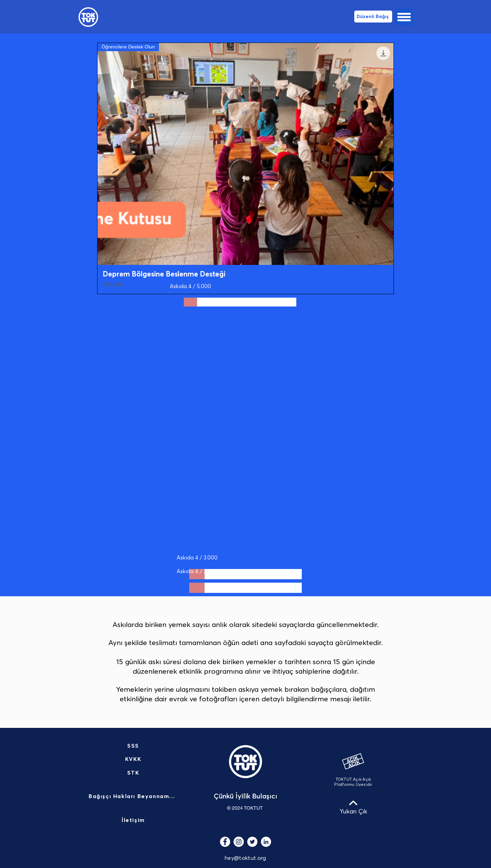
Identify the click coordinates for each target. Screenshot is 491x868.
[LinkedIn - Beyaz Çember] (266, 842)
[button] (404, 17)
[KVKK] (134, 759)
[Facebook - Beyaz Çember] (225, 842)
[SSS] (134, 746)
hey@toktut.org (245, 858)
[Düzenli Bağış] (373, 17)
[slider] (190, 302)
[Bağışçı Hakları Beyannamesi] (134, 797)
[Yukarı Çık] (353, 807)
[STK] (134, 773)
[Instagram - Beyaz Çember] (239, 842)
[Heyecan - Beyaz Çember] (252, 842)
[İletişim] (134, 821)
